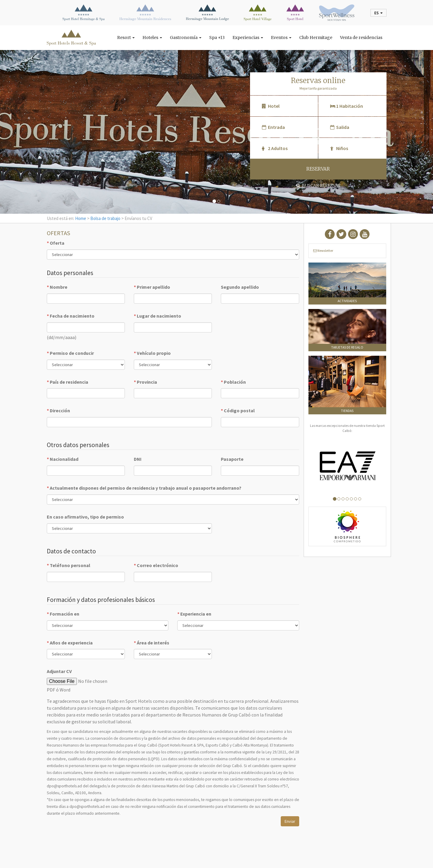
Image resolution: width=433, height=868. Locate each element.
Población (233, 382)
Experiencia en (194, 614)
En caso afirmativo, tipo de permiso (85, 517)
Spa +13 (217, 38)
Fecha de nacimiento (71, 316)
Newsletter (323, 251)
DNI (138, 459)
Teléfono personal (69, 565)
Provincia (145, 382)
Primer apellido (152, 287)
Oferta (56, 243)
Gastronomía (186, 38)
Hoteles (152, 38)
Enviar (290, 821)
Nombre (57, 287)
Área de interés (152, 643)
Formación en (63, 614)
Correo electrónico (156, 565)
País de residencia (67, 382)
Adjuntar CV (59, 671)
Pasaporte (232, 459)
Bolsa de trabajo (105, 218)
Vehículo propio (152, 353)
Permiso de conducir (70, 353)
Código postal (238, 410)
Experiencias (248, 38)
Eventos (281, 38)
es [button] (378, 13)
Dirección (58, 410)
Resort (126, 38)
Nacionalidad (63, 459)
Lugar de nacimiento (157, 316)
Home (81, 218)
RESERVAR (318, 169)
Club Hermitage (316, 38)
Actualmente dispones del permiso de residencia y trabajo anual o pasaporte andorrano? (144, 488)
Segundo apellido (240, 287)
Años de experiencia (70, 643)
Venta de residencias (361, 38)
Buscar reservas (318, 185)
